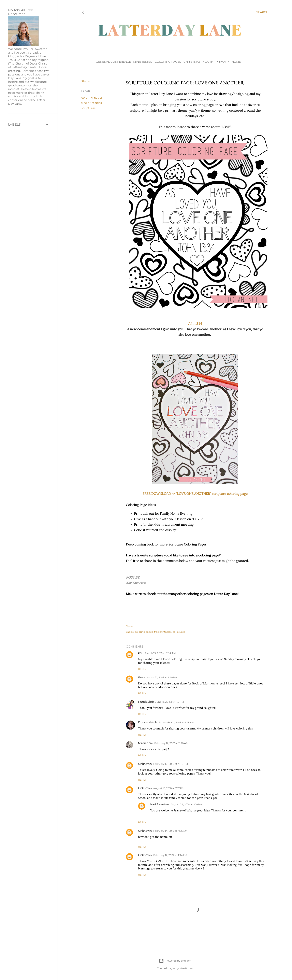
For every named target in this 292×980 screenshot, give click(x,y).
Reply (142, 669)
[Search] (262, 12)
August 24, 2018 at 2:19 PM (186, 804)
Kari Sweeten (160, 804)
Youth (208, 62)
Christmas (192, 62)
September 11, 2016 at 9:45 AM (176, 722)
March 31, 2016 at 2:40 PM (162, 677)
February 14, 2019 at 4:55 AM (170, 831)
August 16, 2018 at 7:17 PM (169, 788)
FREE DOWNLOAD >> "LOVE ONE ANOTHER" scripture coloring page (195, 494)
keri (141, 653)
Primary (222, 62)
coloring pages (92, 98)
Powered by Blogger (175, 961)
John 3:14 (195, 324)
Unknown (145, 764)
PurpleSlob (146, 702)
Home (236, 62)
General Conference (113, 62)
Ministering (143, 62)
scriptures (88, 108)
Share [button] (85, 81)
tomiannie (145, 743)
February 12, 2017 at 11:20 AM (171, 743)
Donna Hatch (148, 722)
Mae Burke (186, 968)
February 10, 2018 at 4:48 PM (171, 764)
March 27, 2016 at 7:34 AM (160, 653)
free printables (92, 103)
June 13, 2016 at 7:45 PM (170, 702)
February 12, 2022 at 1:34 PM (170, 855)
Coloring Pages (168, 62)
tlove (142, 677)
